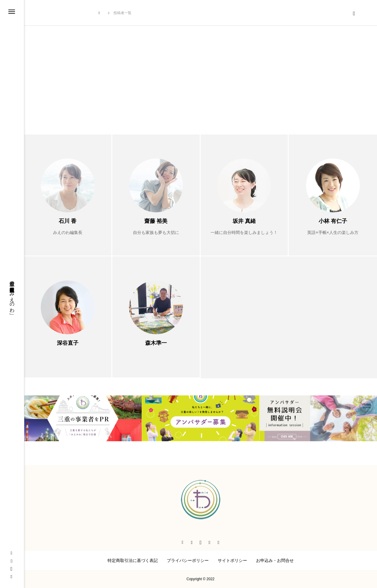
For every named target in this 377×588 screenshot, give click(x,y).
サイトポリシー (232, 560)
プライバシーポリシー (188, 560)
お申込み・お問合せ (275, 560)
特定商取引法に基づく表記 (133, 560)
